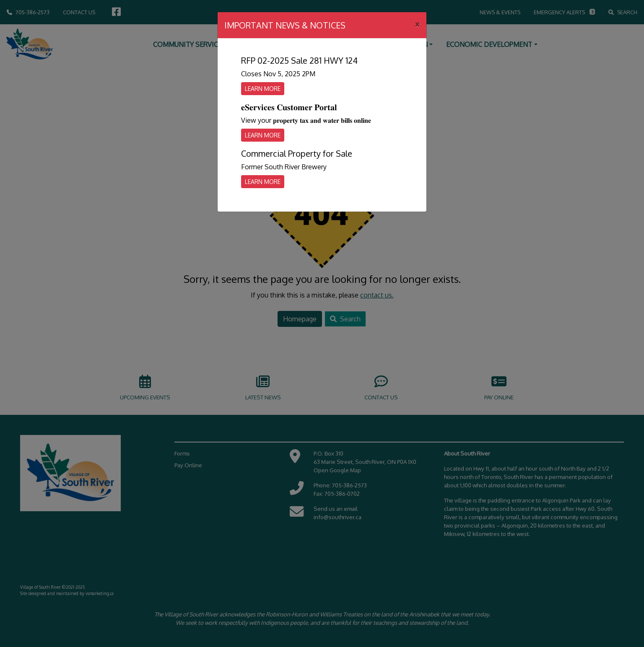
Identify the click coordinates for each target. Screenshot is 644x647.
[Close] (417, 24)
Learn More (263, 89)
